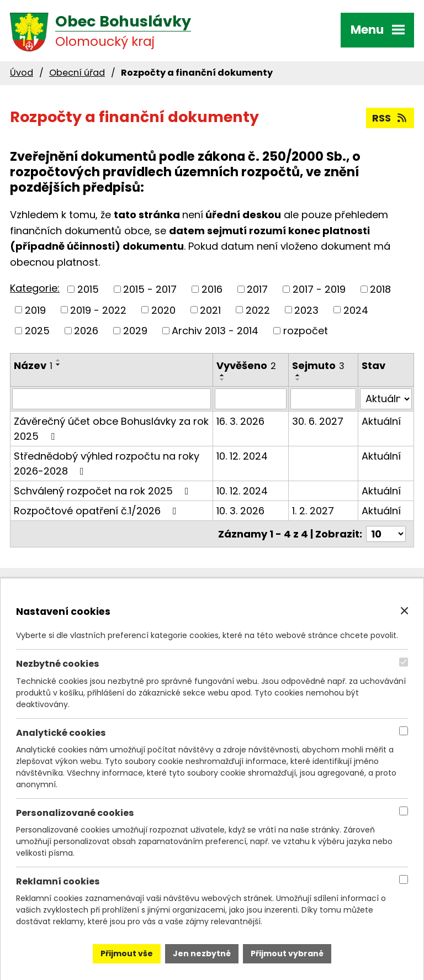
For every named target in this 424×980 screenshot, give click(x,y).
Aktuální (381, 421)
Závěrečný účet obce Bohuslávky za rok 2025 (111, 429)
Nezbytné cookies (58, 664)
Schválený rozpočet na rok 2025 (104, 491)
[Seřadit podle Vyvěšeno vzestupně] (222, 375)
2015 (88, 289)
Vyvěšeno (246, 365)
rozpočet (306, 331)
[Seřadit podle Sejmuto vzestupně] (298, 375)
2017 (257, 289)
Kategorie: (35, 288)
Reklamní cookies (58, 881)
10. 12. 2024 (242, 456)
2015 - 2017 (150, 289)
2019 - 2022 (98, 310)
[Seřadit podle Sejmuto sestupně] (298, 380)
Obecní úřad (77, 73)
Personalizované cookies (75, 813)
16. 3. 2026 (240, 421)
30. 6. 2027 (318, 421)
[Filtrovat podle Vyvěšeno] (251, 399)
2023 (306, 310)
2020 (163, 310)
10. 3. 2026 (240, 511)
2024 (356, 310)
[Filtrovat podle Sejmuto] (324, 399)
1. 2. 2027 (313, 511)
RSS (390, 118)
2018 (380, 289)
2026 (86, 331)
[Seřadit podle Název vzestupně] (59, 360)
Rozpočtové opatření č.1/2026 (97, 511)
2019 (35, 310)
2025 (37, 331)
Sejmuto (318, 365)
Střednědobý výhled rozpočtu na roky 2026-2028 (107, 463)
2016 (212, 289)
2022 (258, 310)
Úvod (22, 73)
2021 (210, 310)
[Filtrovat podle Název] (112, 399)
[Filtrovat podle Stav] (386, 399)
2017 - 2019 (319, 289)
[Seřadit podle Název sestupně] (59, 365)
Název (33, 365)
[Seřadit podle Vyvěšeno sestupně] (222, 380)
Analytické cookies (61, 732)
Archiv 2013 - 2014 (215, 331)
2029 (135, 331)
